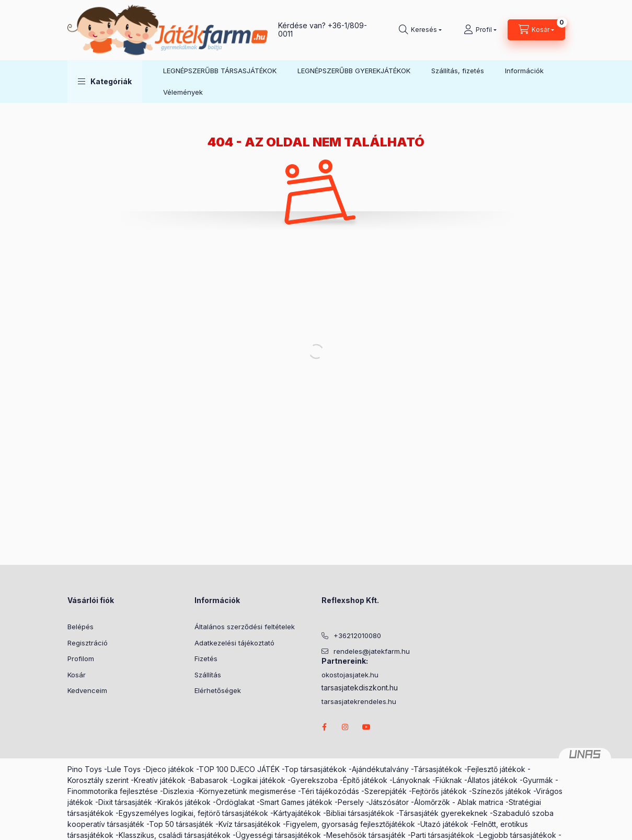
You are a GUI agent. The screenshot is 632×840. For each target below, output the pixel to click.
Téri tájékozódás (330, 791)
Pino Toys (85, 769)
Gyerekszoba (314, 780)
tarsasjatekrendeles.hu (359, 702)
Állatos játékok (492, 780)
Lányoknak (411, 780)
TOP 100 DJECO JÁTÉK (239, 769)
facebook (325, 727)
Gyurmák (538, 780)
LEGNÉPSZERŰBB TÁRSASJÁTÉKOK (220, 71)
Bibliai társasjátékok (360, 813)
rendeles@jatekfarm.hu (372, 651)
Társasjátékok (438, 769)
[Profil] (480, 30)
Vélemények (183, 92)
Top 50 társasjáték (181, 824)
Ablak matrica (480, 802)
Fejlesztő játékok (496, 769)
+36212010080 (357, 635)
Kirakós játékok (184, 802)
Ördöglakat (235, 802)
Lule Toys (124, 769)
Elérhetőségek (218, 690)
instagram (346, 727)
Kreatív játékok (160, 780)
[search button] (420, 30)
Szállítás (208, 675)
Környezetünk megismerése (248, 791)
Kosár (77, 675)
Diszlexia (179, 791)
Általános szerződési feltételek (245, 627)
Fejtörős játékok (439, 791)
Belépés (81, 627)
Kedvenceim (87, 690)
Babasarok (209, 780)
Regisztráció (88, 643)
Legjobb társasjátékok (518, 835)
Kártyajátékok (297, 813)
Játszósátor (389, 802)
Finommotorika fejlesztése (113, 791)
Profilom (81, 659)
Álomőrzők (432, 802)
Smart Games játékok (296, 802)
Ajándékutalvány (380, 769)
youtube (366, 727)
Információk (524, 71)
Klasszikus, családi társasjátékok (175, 835)
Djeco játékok (170, 769)
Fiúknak (449, 780)
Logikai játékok (259, 780)
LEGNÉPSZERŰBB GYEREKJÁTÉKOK (354, 71)
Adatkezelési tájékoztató (234, 643)
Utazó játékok (444, 824)
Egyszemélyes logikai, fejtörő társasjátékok (193, 813)
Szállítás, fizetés (458, 71)
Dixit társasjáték (125, 802)
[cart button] (536, 30)
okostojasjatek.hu (350, 675)
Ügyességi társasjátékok (278, 835)
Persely (351, 802)
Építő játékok (365, 780)
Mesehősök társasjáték (366, 835)
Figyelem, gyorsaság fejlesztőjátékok (351, 824)
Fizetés (206, 659)
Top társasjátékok (315, 769)
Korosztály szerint (98, 780)
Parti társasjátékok (443, 835)
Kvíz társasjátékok (250, 824)
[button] (105, 82)
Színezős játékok (502, 791)
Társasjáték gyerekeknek (443, 813)
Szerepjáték (386, 791)
